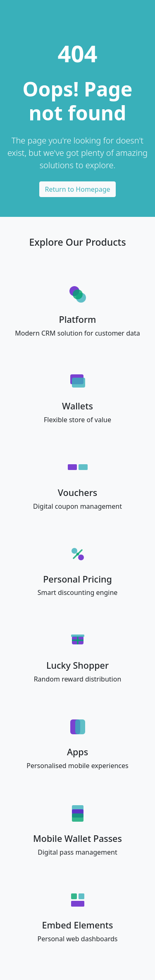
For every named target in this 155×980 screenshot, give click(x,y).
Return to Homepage (77, 189)
